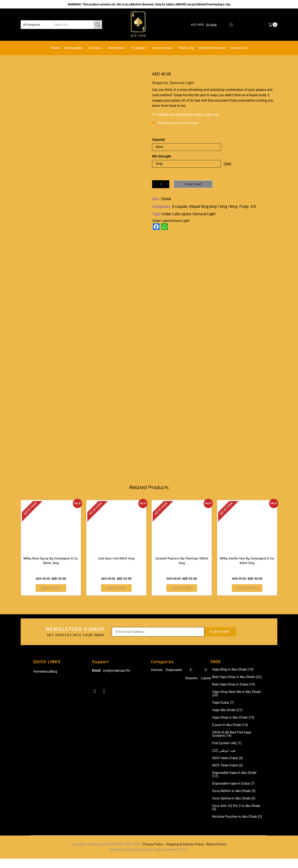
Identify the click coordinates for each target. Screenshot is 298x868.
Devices (96, 48)
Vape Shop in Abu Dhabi (233, 727)
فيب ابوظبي (224, 760)
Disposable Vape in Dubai (233, 793)
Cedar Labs (171, 214)
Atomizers (117, 48)
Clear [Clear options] (228, 164)
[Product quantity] (161, 184)
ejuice (186, 214)
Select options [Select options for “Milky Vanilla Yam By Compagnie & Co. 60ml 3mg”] (247, 597)
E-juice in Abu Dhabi (230, 734)
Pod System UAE (227, 752)
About (46, 681)
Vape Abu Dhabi (227, 719)
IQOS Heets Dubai (228, 767)
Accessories (164, 48)
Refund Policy (216, 854)
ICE (253, 207)
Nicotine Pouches (212, 48)
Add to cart (195, 184)
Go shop (211, 25)
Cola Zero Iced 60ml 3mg (116, 567)
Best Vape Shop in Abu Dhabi (237, 686)
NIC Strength (162, 156)
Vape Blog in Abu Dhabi (233, 679)
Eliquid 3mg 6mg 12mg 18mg (213, 207)
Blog (54, 681)
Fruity (244, 207)
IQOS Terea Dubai (228, 775)
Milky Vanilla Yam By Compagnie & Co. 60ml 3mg (247, 570)
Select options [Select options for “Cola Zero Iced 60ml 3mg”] (116, 597)
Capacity (159, 140)
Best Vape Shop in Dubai (234, 694)
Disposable (74, 48)
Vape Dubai (223, 712)
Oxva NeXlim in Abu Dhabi (234, 800)
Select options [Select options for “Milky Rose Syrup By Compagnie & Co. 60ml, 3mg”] (51, 597)
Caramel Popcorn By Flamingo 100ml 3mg (182, 570)
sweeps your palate (166, 100)
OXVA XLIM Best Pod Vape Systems (232, 743)
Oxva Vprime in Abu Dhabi (234, 808)
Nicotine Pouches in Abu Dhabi (237, 826)
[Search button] (98, 25)
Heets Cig (186, 48)
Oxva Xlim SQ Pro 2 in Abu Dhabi (236, 817)
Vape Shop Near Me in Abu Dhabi (236, 703)
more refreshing (191, 90)
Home (55, 48)
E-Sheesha (191, 683)
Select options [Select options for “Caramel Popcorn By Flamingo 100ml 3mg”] (182, 597)
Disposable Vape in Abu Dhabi (234, 784)
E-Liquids (140, 48)
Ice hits (188, 95)
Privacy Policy (153, 854)
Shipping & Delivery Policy (185, 854)
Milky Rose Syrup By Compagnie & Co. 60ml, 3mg (51, 570)
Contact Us (239, 48)
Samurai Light (204, 214)
